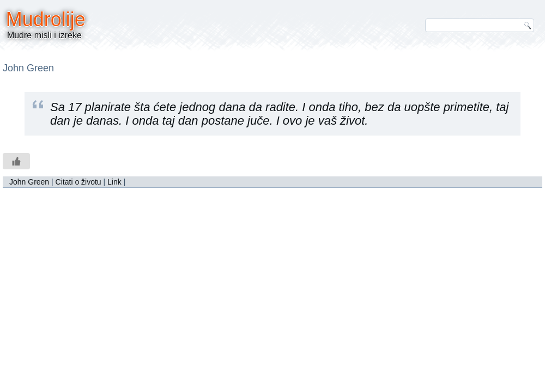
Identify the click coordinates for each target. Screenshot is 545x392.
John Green (29, 182)
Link (114, 182)
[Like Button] (16, 161)
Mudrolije (46, 19)
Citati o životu (78, 182)
